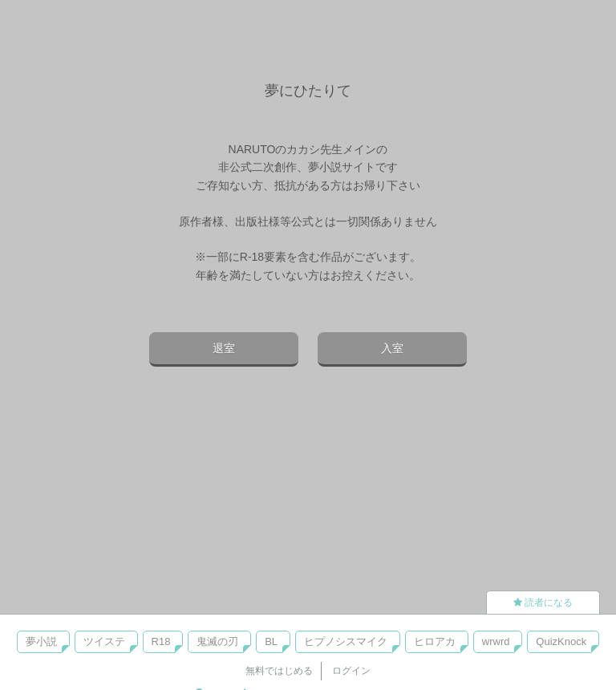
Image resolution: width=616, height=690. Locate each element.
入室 (392, 348)
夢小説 (41, 641)
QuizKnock (561, 641)
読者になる (543, 603)
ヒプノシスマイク (346, 641)
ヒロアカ (435, 641)
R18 (161, 641)
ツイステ (104, 641)
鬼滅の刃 (217, 641)
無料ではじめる (279, 671)
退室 (224, 348)
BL (271, 641)
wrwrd (496, 641)
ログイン (351, 671)
